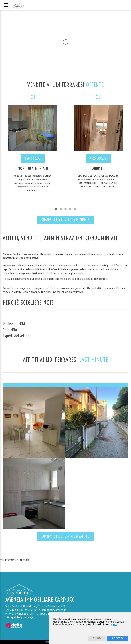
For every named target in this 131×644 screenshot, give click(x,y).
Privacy (19, 617)
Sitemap (9, 617)
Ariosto (98, 169)
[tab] (65, 385)
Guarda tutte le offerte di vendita (65, 220)
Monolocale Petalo (33, 169)
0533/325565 (24, 610)
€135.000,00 (98, 158)
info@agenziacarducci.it (52, 610)
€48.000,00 (33, 158)
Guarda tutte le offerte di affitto (65, 536)
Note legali (29, 617)
